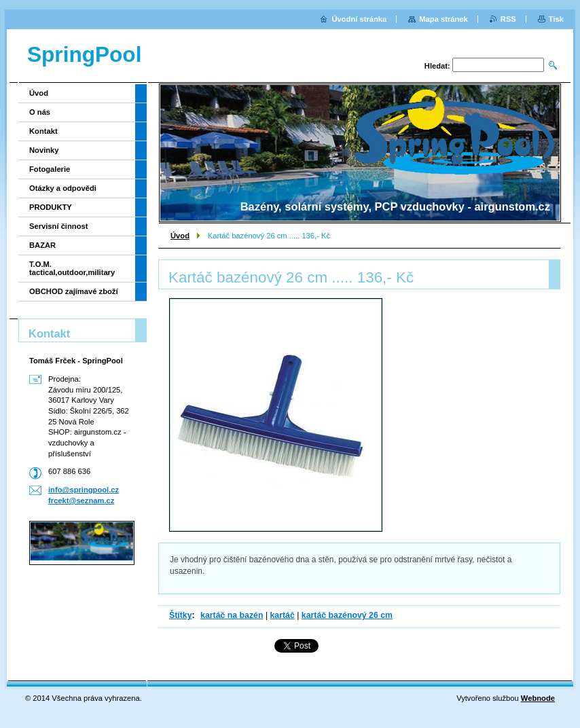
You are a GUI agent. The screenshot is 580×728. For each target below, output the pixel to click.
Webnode (538, 698)
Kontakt (43, 131)
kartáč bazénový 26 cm (347, 615)
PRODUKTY (51, 207)
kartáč (283, 615)
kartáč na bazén (232, 615)
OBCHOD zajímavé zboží (74, 291)
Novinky (44, 150)
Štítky (181, 615)
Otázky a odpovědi (63, 188)
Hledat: (437, 66)
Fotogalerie (50, 169)
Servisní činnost (58, 226)
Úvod (180, 236)
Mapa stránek (443, 19)
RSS (508, 19)
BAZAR (42, 245)
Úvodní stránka (359, 19)
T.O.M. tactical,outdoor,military (72, 268)
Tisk (556, 19)
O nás (40, 112)
